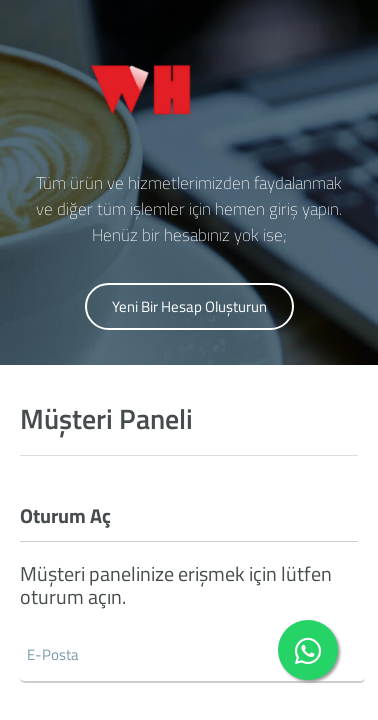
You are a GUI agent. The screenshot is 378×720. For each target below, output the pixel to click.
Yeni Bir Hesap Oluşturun (189, 306)
